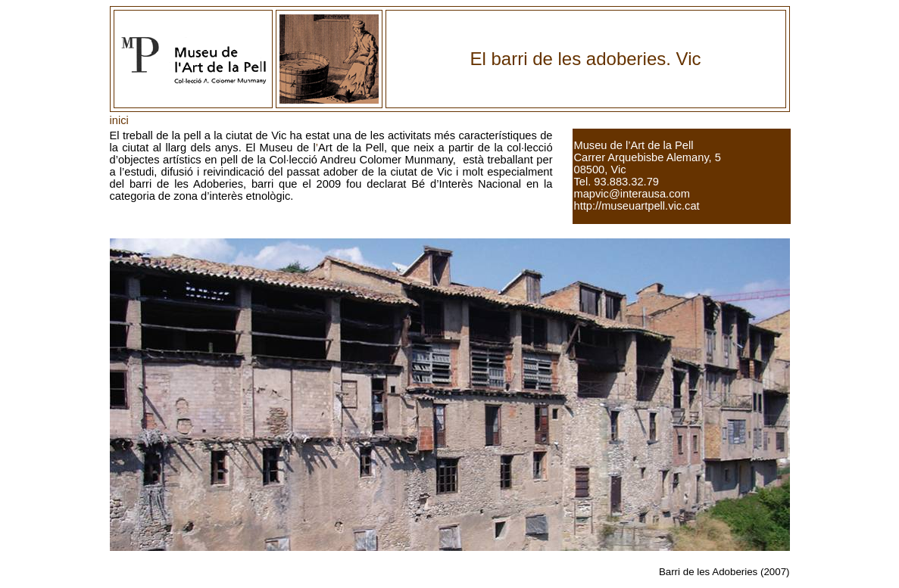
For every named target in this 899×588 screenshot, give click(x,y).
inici (119, 120)
